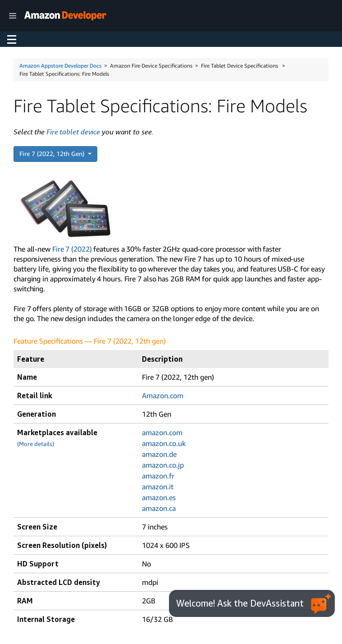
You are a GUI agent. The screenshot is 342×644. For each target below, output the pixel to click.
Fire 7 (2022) (72, 249)
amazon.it (158, 487)
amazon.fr (158, 476)
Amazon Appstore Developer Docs (60, 66)
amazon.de (159, 454)
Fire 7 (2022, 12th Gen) (53, 154)
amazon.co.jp (163, 465)
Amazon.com (163, 396)
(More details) (36, 444)
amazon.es (159, 497)
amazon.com (162, 432)
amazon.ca (159, 508)
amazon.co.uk (164, 443)
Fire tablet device (73, 132)
